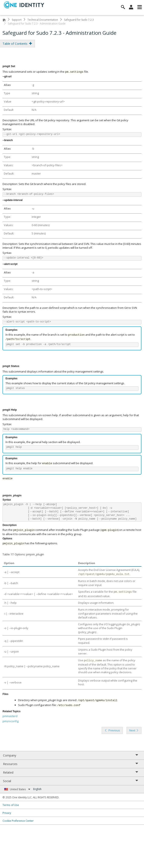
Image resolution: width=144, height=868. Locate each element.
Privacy (7, 813)
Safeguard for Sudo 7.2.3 (79, 20)
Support (17, 20)
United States (20, 789)
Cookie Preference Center (18, 821)
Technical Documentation (43, 20)
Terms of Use (11, 805)
